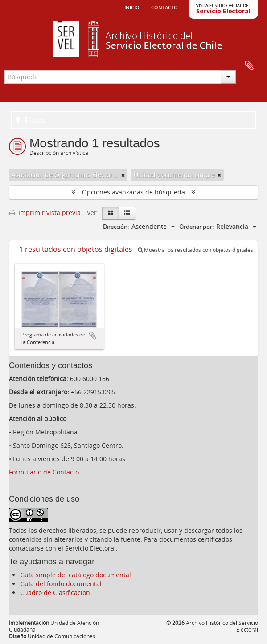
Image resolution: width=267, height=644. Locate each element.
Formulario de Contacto (44, 472)
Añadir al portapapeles (93, 336)
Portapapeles (249, 66)
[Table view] (127, 213)
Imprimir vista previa (45, 213)
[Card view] (111, 213)
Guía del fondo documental (61, 584)
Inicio (132, 7)
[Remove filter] (123, 175)
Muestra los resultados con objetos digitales (195, 250)
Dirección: (116, 227)
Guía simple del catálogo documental (76, 575)
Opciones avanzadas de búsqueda (133, 192)
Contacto (164, 7)
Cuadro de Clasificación (55, 593)
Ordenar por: (196, 227)
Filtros (30, 120)
